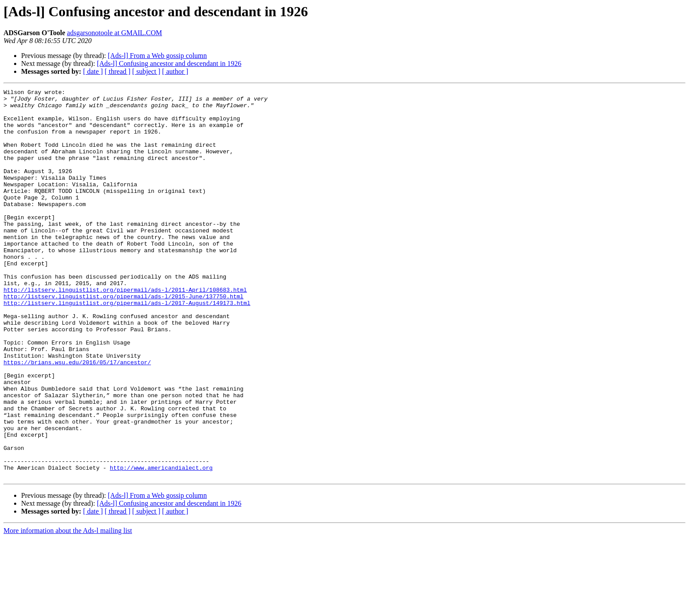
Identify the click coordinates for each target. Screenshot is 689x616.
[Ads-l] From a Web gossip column (157, 56)
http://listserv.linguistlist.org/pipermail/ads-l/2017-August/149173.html (127, 346)
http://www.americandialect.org (161, 544)
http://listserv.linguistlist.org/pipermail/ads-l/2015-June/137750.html (123, 338)
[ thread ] (118, 71)
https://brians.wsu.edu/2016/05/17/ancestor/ (77, 417)
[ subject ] (146, 71)
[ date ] (93, 71)
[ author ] (175, 71)
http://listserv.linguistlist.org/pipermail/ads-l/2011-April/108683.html (125, 330)
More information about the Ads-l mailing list (68, 608)
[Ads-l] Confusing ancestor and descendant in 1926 (169, 63)
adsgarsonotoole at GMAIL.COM (114, 33)
